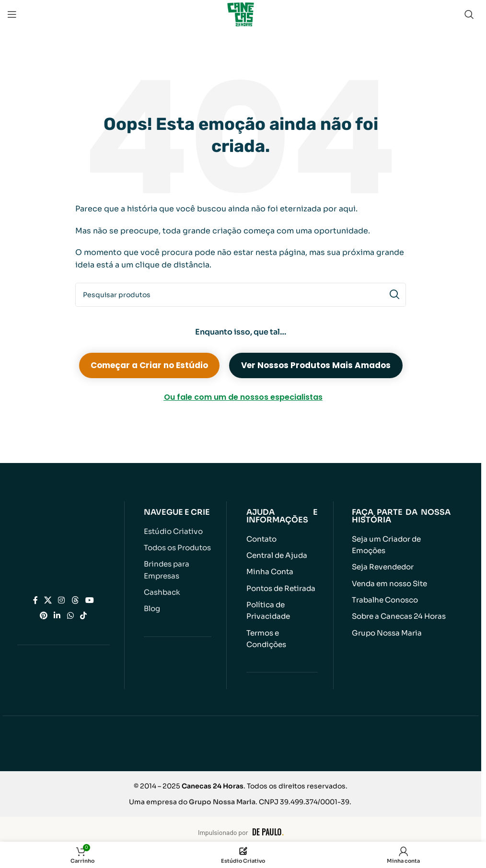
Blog (152, 608)
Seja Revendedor (382, 567)
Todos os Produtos (177, 548)
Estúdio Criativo (173, 531)
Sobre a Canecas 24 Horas (399, 616)
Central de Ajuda (276, 555)
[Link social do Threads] (75, 600)
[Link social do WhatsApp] (70, 615)
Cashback (162, 592)
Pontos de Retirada (281, 588)
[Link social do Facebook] (35, 600)
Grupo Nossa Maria (386, 632)
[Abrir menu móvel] (12, 14)
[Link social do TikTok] (83, 615)
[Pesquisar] (469, 14)
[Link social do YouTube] (89, 600)
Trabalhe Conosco (385, 599)
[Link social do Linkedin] (57, 615)
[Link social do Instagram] (62, 600)
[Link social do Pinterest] (44, 615)
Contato (261, 539)
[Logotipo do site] (241, 14)
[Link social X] (48, 600)
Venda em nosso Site (389, 583)
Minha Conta (270, 572)
